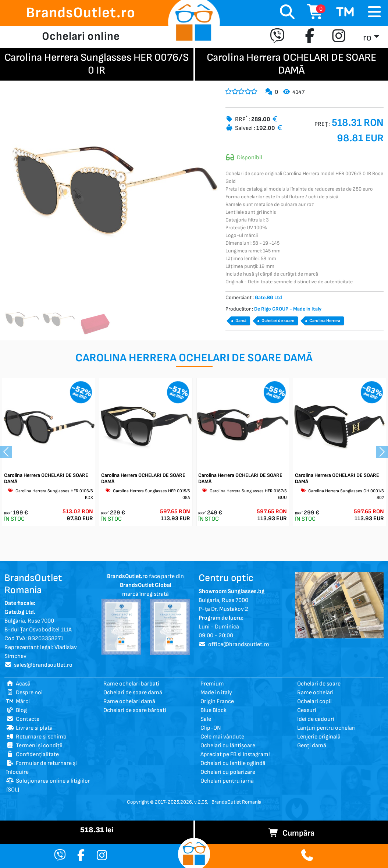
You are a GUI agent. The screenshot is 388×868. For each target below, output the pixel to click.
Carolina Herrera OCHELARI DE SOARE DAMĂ (46, 478)
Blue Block (213, 710)
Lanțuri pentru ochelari (326, 728)
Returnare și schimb (36, 737)
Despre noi (24, 693)
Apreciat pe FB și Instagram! (235, 754)
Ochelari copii (314, 702)
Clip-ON (211, 728)
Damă (241, 321)
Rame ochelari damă (129, 702)
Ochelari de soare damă (133, 693)
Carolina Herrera (325, 321)
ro (367, 38)
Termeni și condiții (34, 746)
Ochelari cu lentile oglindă (233, 763)
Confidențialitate (33, 754)
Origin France (217, 702)
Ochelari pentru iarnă (227, 781)
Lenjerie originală (319, 737)
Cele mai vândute (222, 737)
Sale (206, 719)
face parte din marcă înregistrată (145, 585)
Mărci (18, 702)
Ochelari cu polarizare (228, 772)
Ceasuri (307, 710)
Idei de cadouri (316, 719)
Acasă (18, 684)
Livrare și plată (29, 728)
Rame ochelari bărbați (131, 684)
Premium (212, 684)
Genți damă (312, 746)
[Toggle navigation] (374, 12)
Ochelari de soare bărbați (135, 710)
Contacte (23, 719)
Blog (17, 710)
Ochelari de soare (278, 321)
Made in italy (216, 693)
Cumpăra (291, 833)
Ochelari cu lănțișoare (228, 746)
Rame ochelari (315, 693)
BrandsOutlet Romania (236, 802)
